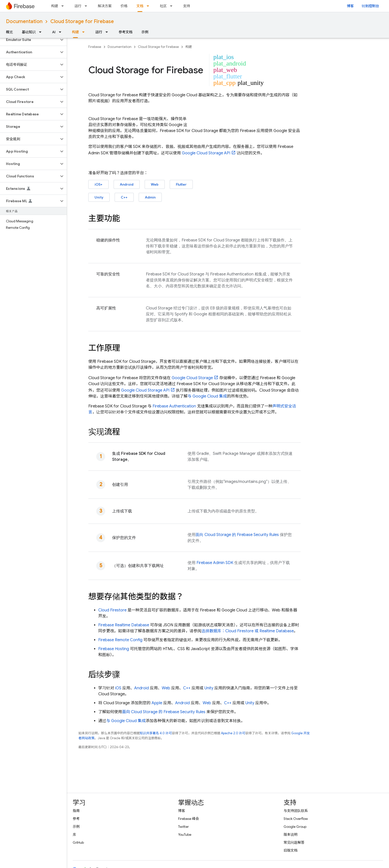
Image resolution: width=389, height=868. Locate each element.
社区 (163, 6)
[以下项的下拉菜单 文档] (149, 6)
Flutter (181, 184)
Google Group (295, 827)
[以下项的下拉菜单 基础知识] (42, 32)
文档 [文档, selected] (140, 6)
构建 (55, 6)
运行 (78, 6)
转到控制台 (370, 6)
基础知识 (29, 32)
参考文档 (126, 32)
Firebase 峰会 (189, 819)
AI (54, 32)
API (206, 153)
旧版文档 (291, 850)
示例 (145, 32)
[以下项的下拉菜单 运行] (87, 6)
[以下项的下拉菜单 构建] (64, 6)
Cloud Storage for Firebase (82, 21)
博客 (350, 6)
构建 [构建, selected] (75, 32)
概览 (9, 32)
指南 (76, 811)
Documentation (24, 21)
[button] (29, 40)
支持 (187, 6)
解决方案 (105, 6)
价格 (124, 6)
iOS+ (98, 184)
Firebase (95, 47)
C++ (124, 197)
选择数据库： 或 (248, 631)
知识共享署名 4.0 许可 (156, 733)
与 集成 (207, 396)
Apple (157, 703)
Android (127, 184)
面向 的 (237, 535)
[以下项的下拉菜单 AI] (62, 32)
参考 (76, 819)
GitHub (78, 842)
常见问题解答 (294, 842)
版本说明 (291, 835)
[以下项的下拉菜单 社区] (173, 6)
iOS (118, 688)
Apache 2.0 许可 (233, 733)
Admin (150, 197)
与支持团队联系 (296, 811)
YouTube (185, 835)
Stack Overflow (296, 819)
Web (155, 184)
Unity (99, 197)
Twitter (183, 827)
